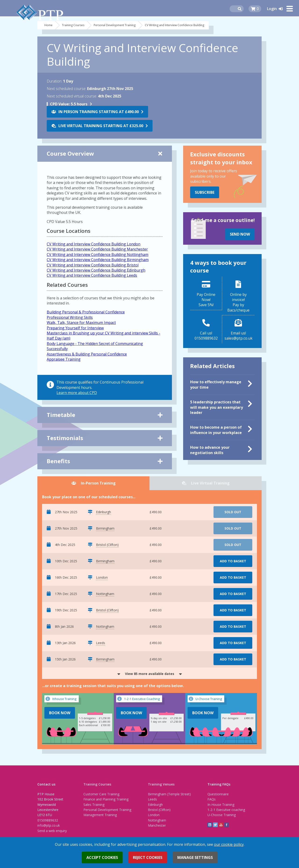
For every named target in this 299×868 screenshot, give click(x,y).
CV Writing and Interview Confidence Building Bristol (93, 265)
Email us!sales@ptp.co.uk (238, 336)
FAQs (212, 799)
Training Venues (161, 784)
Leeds (152, 799)
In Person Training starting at (99, 112)
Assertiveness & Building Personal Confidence (87, 354)
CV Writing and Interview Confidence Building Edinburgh (96, 270)
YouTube (221, 825)
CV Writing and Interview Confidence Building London (94, 244)
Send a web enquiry (52, 831)
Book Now (60, 713)
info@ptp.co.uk (49, 825)
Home (48, 25)
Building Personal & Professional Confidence (86, 312)
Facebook (227, 825)
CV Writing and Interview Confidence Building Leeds (92, 275)
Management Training (100, 815)
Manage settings (195, 857)
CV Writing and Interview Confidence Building (174, 25)
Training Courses (73, 25)
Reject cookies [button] (148, 857)
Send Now (240, 234)
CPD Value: (60, 104)
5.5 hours (69, 104)
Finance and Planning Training (106, 799)
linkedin (210, 825)
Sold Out (233, 512)
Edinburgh (155, 805)
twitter (215, 825)
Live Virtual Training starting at (101, 126)
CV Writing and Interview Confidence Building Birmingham (98, 260)
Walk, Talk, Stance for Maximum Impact (81, 323)
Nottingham (157, 820)
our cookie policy (229, 844)
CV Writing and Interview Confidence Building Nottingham (98, 255)
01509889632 (48, 820)
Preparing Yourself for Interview (75, 328)
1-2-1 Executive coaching (226, 810)
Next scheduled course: (66, 89)
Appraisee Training (64, 359)
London (154, 815)
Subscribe (205, 192)
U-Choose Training (222, 815)
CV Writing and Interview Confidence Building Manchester (97, 249)
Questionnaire (218, 794)
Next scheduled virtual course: (72, 96)
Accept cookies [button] (102, 857)
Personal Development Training (115, 25)
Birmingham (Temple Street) (169, 794)
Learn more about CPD (77, 393)
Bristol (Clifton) (159, 810)
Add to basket (233, 561)
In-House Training (221, 805)
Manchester (157, 825)
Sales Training (94, 805)
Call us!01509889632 (206, 336)
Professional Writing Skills (70, 317)
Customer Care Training (101, 794)
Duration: (54, 81)
